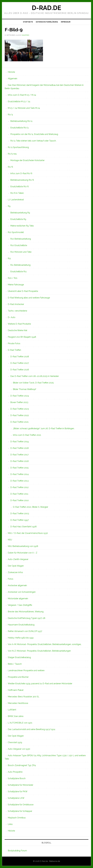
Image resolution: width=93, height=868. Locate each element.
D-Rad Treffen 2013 (19, 481)
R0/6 (10, 167)
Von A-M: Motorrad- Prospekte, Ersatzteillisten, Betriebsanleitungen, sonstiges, (45, 644)
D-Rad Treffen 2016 (20, 461)
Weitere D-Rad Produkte (19, 324)
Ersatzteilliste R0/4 (19, 128)
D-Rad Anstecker (16, 304)
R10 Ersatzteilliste (19, 245)
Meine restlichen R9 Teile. (22, 226)
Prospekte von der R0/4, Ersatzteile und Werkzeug (34, 134)
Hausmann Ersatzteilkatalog (21, 625)
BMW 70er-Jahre (16, 716)
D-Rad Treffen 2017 (19, 455)
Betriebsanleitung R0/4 (21, 121)
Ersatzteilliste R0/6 (20, 187)
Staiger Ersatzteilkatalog (19, 657)
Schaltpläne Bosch (17, 778)
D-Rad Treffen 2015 (19, 468)
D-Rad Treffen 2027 (20, 363)
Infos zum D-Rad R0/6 (21, 173)
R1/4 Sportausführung (18, 147)
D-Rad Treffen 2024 (20, 396)
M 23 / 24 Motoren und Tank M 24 (24, 108)
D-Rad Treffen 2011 (19, 494)
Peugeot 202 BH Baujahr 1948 (22, 337)
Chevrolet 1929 (15, 742)
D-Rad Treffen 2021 (19, 422)
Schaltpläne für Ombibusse (21, 805)
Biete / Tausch (15, 664)
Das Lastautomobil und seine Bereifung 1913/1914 (32, 729)
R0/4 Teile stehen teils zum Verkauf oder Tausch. (33, 141)
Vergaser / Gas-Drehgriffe (20, 605)
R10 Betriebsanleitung (21, 239)
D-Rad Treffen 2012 (19, 487)
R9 (9, 206)
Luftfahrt (12, 710)
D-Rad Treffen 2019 (20, 442)
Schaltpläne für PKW (18, 792)
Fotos (11, 579)
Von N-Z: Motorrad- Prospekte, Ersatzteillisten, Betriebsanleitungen (39, 651)
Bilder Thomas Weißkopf (24, 389)
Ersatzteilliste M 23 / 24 (19, 101)
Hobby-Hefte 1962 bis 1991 (21, 638)
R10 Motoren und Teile (21, 252)
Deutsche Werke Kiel (17, 330)
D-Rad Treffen (14, 350)
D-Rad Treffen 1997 (20, 520)
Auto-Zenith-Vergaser (18, 559)
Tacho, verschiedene (17, 311)
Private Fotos (14, 343)
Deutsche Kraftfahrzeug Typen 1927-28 (27, 618)
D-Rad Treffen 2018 (20, 448)
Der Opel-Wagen (16, 566)
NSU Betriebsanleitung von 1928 (23, 546)
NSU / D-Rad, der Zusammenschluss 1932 (28, 533)
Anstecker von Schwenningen (22, 592)
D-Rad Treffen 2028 (20, 357)
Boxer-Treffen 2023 (19, 402)
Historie (11, 72)
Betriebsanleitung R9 (20, 213)
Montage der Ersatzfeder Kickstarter (27, 160)
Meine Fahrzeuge (16, 285)
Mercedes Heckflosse (18, 703)
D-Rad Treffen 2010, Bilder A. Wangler (30, 507)
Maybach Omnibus (17, 818)
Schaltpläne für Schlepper (20, 811)
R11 (9, 258)
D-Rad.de (46, 8)
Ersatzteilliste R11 (18, 272)
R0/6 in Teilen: (17, 193)
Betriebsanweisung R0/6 (22, 180)
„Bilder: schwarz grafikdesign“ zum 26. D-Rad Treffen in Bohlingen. (44, 428)
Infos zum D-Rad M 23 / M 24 (22, 95)
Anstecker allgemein (17, 585)
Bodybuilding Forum (17, 851)
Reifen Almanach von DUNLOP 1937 (25, 631)
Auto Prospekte (15, 772)
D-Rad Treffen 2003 (20, 514)
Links (10, 824)
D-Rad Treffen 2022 (20, 415)
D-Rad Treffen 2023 (20, 409)
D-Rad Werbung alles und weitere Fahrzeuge (29, 298)
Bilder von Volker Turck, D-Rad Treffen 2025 (33, 383)
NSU (10, 540)
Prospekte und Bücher (18, 677)
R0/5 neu (12, 154)
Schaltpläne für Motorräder (20, 785)
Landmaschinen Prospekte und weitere (26, 670)
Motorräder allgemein (18, 599)
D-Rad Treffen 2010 (20, 500)
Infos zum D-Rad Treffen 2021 (27, 435)
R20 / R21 (13, 278)
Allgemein (13, 79)
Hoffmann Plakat (16, 690)
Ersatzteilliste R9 (18, 219)
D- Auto (12, 317)
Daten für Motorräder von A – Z (23, 553)
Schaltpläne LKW (16, 798)
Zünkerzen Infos (15, 572)
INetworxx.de (55, 861)
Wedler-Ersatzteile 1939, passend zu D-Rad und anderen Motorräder (40, 684)
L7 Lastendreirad (16, 200)
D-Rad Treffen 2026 (20, 370)
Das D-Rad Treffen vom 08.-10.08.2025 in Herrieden (35, 376)
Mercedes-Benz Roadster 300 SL (24, 697)
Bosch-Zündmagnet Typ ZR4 (22, 765)
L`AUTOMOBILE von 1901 (20, 723)
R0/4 (10, 115)
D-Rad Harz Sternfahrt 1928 (23, 527)
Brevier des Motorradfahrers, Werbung (26, 612)
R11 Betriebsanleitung (20, 265)
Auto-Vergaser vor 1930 (19, 749)
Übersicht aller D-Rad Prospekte (23, 291)
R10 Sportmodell (16, 232)
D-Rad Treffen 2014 (20, 474)
